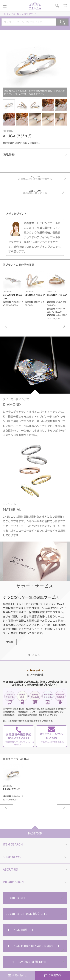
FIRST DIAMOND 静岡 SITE (26, 962)
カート (65, 6)
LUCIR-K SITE (17, 898)
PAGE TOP (35, 834)
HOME (6, 14)
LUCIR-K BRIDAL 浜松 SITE (27, 914)
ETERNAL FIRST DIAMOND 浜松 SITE (34, 946)
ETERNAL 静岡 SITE (21, 930)
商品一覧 (15, 14)
